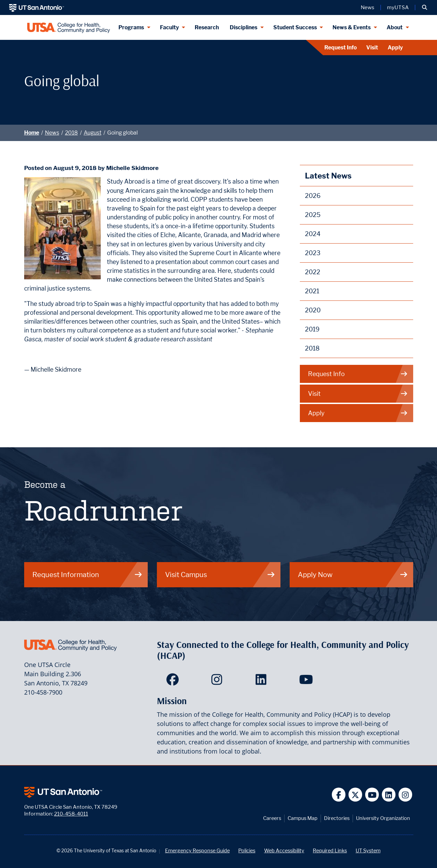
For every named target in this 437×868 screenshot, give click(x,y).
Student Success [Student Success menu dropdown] (295, 27)
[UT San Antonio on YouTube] (372, 795)
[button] (425, 7)
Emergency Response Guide (197, 850)
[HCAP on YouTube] (307, 682)
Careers (272, 818)
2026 (313, 196)
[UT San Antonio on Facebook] (339, 795)
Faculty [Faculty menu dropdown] (169, 27)
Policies (247, 850)
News (52, 133)
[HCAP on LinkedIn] (263, 682)
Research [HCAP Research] (207, 27)
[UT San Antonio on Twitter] (355, 795)
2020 (313, 310)
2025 (313, 215)
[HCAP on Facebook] (174, 682)
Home (32, 133)
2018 (71, 133)
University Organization (383, 818)
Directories (337, 818)
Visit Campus (220, 575)
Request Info (341, 48)
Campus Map (303, 818)
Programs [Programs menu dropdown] (131, 27)
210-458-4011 (71, 814)
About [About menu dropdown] (395, 27)
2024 (313, 234)
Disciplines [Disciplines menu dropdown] (244, 27)
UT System (368, 850)
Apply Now (353, 575)
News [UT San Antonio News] (368, 7)
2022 (313, 272)
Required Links (330, 850)
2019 (312, 329)
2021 (312, 291)
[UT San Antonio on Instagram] (406, 795)
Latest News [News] (328, 176)
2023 (313, 253)
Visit (372, 48)
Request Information (87, 575)
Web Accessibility (284, 850)
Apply (395, 48)
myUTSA (398, 7)
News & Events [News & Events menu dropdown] (352, 27)
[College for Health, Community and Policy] (69, 27)
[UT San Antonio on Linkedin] (389, 795)
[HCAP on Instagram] (218, 682)
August (93, 133)
